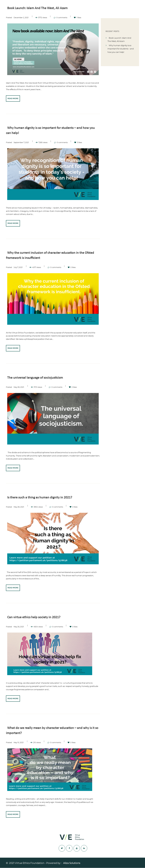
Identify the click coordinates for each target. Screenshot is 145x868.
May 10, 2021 (19, 742)
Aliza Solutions (72, 863)
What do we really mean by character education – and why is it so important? (52, 731)
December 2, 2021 (21, 18)
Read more (13, 98)
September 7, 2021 (21, 142)
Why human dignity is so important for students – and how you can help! (51, 130)
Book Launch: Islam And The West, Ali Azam (40, 8)
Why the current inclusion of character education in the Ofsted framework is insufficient (48, 255)
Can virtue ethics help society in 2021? (36, 617)
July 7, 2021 (18, 267)
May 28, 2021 (19, 387)
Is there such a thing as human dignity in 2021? (43, 497)
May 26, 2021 (19, 627)
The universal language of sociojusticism (37, 378)
